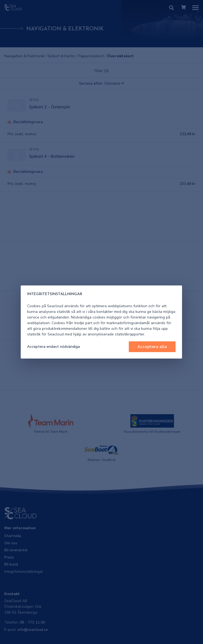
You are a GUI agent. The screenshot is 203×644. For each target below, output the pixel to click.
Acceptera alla (152, 347)
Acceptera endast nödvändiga (54, 347)
